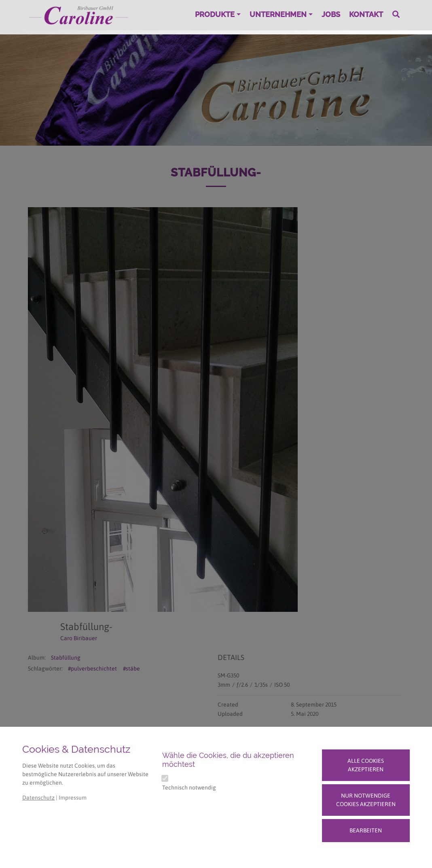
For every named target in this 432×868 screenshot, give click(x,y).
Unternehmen (278, 14)
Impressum (73, 798)
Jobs (331, 14)
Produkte (215, 14)
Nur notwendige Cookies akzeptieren (366, 800)
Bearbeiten (366, 830)
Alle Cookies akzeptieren (366, 765)
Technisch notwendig (189, 787)
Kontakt (366, 14)
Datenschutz (38, 798)
